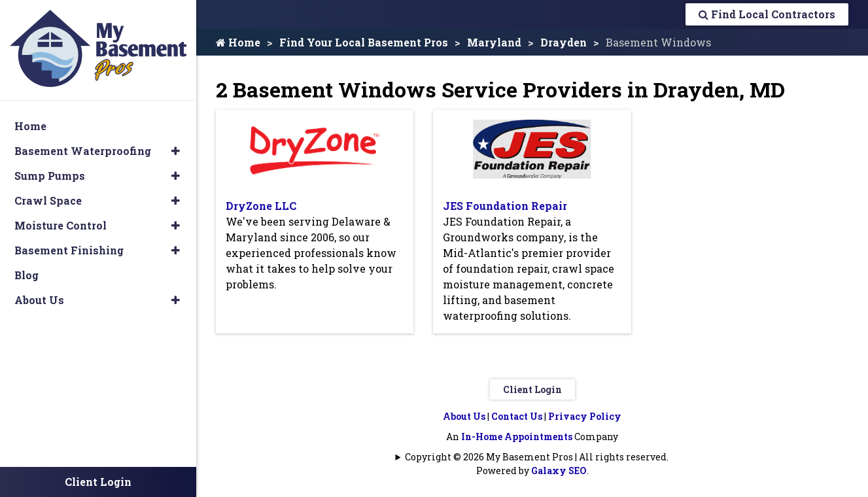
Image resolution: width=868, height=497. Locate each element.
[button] (176, 151)
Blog (26, 275)
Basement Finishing (69, 250)
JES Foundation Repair (505, 206)
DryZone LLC (261, 206)
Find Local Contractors (767, 14)
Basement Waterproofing (83, 151)
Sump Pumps (50, 176)
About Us (464, 416)
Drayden (564, 42)
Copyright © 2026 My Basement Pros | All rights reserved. (537, 457)
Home (238, 42)
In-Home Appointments (517, 437)
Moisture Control (61, 225)
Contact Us (517, 416)
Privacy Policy (585, 416)
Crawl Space (48, 200)
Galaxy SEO (559, 471)
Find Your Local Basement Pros (364, 42)
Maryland (494, 42)
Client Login (532, 389)
